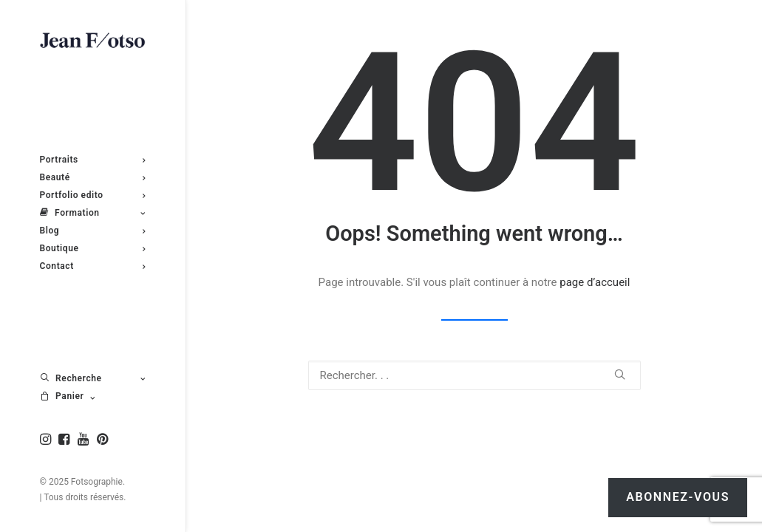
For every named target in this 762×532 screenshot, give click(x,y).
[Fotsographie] (93, 41)
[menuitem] (48, 440)
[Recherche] (474, 375)
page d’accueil (595, 282)
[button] (48, 440)
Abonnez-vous (678, 497)
